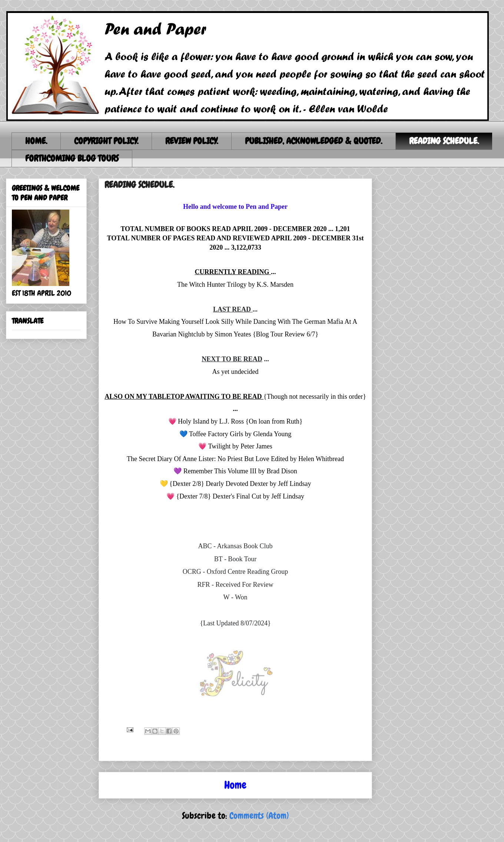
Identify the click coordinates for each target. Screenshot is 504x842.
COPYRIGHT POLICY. (106, 141)
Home (235, 785)
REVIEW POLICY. (192, 141)
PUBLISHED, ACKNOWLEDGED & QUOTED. (314, 141)
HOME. (36, 141)
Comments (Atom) (259, 815)
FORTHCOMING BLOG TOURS (72, 158)
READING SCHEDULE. (444, 141)
